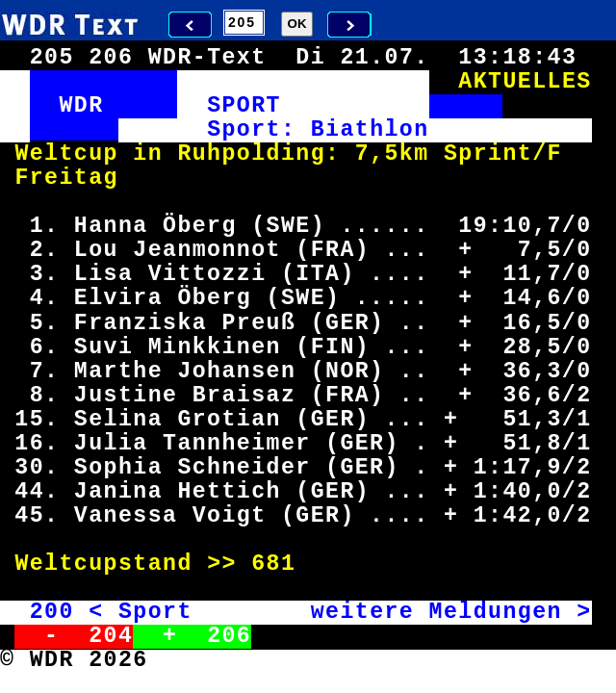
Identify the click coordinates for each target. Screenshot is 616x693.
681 (273, 564)
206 (229, 636)
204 (111, 636)
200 (52, 612)
